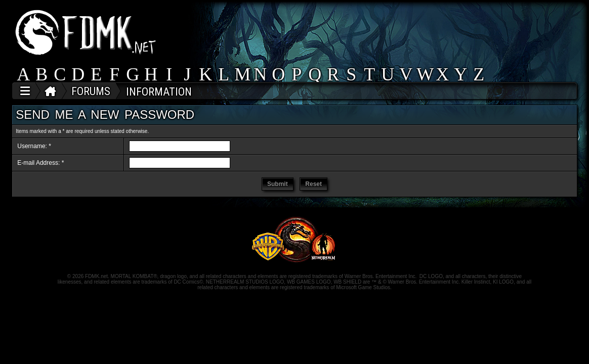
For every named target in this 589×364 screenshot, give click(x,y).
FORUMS (91, 91)
